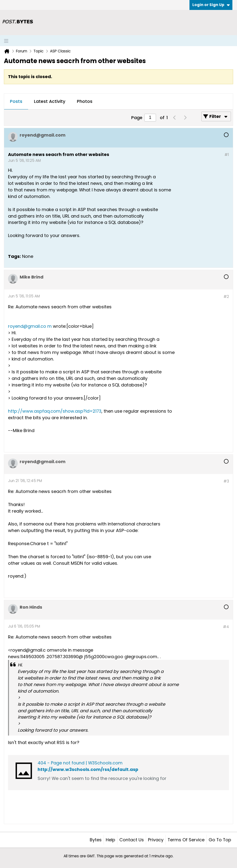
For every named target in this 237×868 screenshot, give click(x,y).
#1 (227, 155)
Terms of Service (186, 840)
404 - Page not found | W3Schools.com (80, 763)
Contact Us (132, 840)
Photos (85, 101)
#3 (226, 481)
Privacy (156, 840)
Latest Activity (50, 101)
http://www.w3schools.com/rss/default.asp (88, 769)
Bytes (96, 840)
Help (110, 840)
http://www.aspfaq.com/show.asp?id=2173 (55, 411)
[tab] (16, 102)
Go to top (220, 840)
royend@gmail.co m (30, 326)
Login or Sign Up (211, 5)
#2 (226, 297)
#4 (226, 627)
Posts (16, 101)
